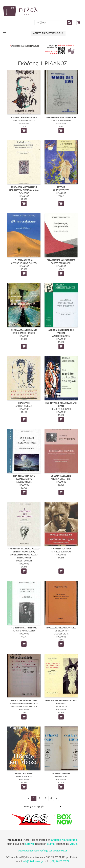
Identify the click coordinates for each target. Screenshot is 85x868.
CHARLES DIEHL (61, 634)
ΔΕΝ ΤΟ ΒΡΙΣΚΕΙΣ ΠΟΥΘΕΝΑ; (48, 33)
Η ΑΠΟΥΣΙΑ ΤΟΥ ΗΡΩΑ (61, 549)
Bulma (51, 844)
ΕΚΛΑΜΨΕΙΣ (24, 403)
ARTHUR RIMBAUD (24, 406)
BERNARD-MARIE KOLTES (24, 631)
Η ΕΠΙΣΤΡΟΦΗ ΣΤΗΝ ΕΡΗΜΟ (24, 628)
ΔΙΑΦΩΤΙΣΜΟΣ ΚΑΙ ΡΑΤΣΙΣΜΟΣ (61, 260)
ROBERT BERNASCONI (61, 263)
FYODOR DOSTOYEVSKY (24, 120)
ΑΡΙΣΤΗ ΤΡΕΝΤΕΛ (61, 190)
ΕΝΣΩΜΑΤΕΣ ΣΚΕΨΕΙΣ (61, 476)
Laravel (29, 844)
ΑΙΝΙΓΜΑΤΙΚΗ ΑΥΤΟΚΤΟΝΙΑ (24, 117)
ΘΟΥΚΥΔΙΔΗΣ (61, 777)
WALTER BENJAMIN (61, 336)
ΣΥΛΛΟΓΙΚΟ (24, 193)
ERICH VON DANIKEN (61, 120)
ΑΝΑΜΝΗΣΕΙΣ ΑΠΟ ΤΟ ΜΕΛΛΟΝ (61, 117)
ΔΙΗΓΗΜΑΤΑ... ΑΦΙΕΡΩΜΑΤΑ (24, 330)
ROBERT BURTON (24, 561)
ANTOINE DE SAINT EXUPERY (24, 263)
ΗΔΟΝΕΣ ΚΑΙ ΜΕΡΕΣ (24, 774)
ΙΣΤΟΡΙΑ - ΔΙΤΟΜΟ (61, 774)
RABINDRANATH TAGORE (24, 333)
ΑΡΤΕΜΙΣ (61, 187)
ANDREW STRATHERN (61, 479)
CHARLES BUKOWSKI (61, 409)
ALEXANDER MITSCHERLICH (24, 707)
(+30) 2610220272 (59, 861)
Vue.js (73, 844)
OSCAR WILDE (61, 707)
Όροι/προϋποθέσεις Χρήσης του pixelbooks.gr (42, 851)
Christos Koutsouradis (64, 840)
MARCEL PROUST (24, 777)
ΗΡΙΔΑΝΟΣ (24, 123)
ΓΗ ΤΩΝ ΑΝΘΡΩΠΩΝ (24, 260)
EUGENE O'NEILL (24, 482)
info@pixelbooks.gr (33, 861)
